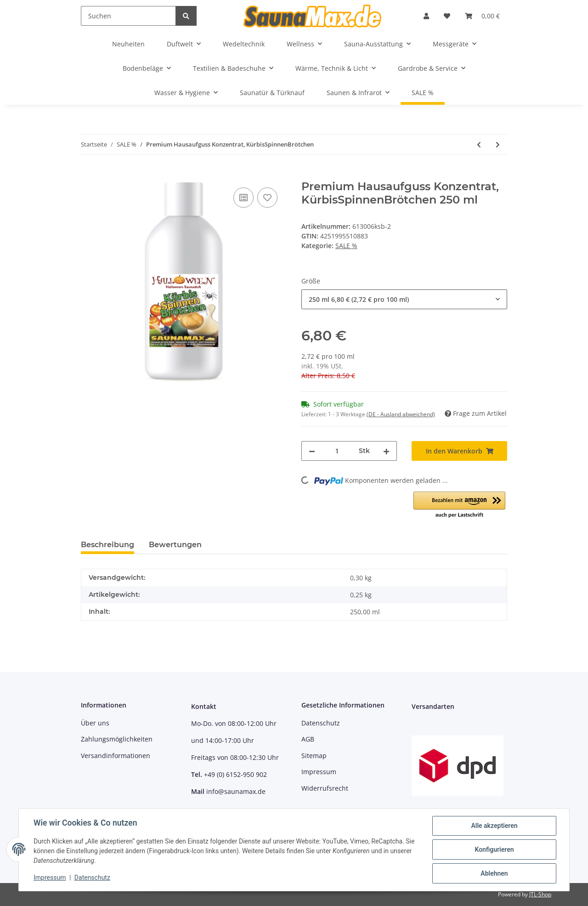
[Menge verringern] (312, 451)
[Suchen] (128, 16)
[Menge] (337, 451)
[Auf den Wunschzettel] (267, 198)
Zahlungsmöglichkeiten (117, 739)
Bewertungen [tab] (175, 545)
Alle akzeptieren (494, 826)
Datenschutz (321, 723)
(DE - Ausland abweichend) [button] (401, 414)
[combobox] (404, 299)
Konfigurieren (494, 849)
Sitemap (314, 756)
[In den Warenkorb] (88, 175)
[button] (426, 16)
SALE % (346, 246)
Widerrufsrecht (325, 788)
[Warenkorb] (482, 16)
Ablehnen (494, 873)
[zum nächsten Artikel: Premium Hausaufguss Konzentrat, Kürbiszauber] (498, 144)
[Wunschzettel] (447, 16)
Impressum (319, 772)
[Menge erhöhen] (386, 451)
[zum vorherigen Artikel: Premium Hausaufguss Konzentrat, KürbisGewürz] (479, 144)
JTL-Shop (540, 894)
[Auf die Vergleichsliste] (243, 198)
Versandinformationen (116, 756)
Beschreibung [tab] (107, 545)
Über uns (95, 723)
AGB (308, 739)
